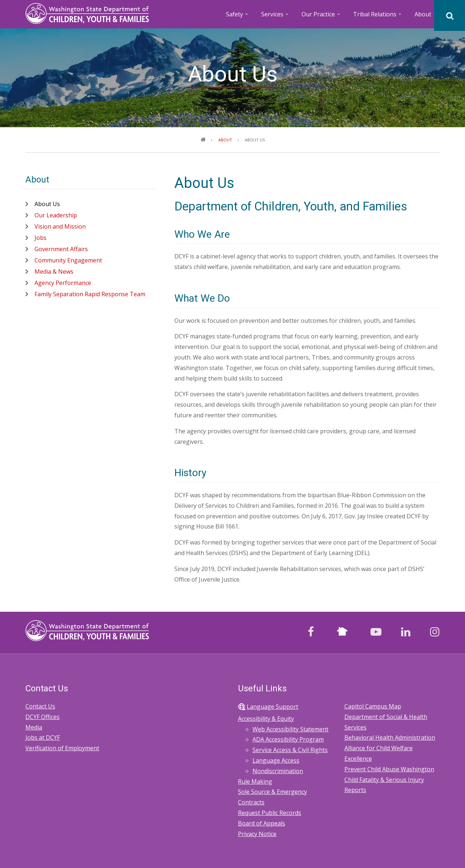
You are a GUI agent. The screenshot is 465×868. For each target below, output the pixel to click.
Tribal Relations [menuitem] (378, 17)
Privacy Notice (257, 834)
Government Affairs (61, 249)
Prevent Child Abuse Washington (389, 769)
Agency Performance (63, 283)
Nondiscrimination (278, 771)
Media (34, 727)
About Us (47, 204)
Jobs (41, 238)
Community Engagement (68, 260)
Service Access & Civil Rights (290, 750)
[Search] (450, 15)
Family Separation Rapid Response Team (90, 294)
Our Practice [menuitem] (321, 17)
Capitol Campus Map (373, 706)
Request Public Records (270, 813)
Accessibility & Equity (266, 719)
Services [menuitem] (275, 17)
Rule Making (255, 781)
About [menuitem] (426, 17)
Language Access (276, 760)
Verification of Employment (62, 748)
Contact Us (40, 706)
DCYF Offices (43, 717)
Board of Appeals (262, 823)
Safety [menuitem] (238, 17)
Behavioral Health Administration (390, 738)
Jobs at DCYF (43, 738)
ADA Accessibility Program (288, 739)
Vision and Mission (60, 226)
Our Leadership (56, 215)
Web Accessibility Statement (290, 729)
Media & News (54, 272)
